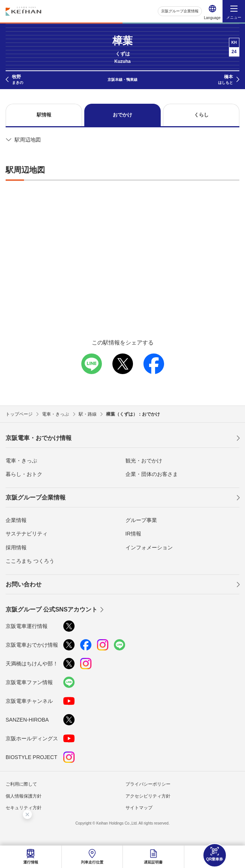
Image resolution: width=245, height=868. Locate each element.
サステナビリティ (27, 534)
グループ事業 (141, 520)
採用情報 (16, 547)
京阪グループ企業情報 (180, 11)
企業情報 (16, 520)
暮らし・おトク (24, 474)
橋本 (226, 80)
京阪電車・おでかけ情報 (39, 438)
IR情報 (133, 534)
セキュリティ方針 (24, 808)
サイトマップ (139, 808)
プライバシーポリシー (148, 784)
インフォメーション (149, 547)
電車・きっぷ (21, 461)
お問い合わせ (24, 584)
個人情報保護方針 (24, 796)
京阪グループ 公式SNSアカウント (52, 609)
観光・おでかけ (144, 461)
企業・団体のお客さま (152, 474)
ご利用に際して (21, 784)
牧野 (18, 80)
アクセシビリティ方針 (148, 796)
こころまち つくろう (30, 561)
